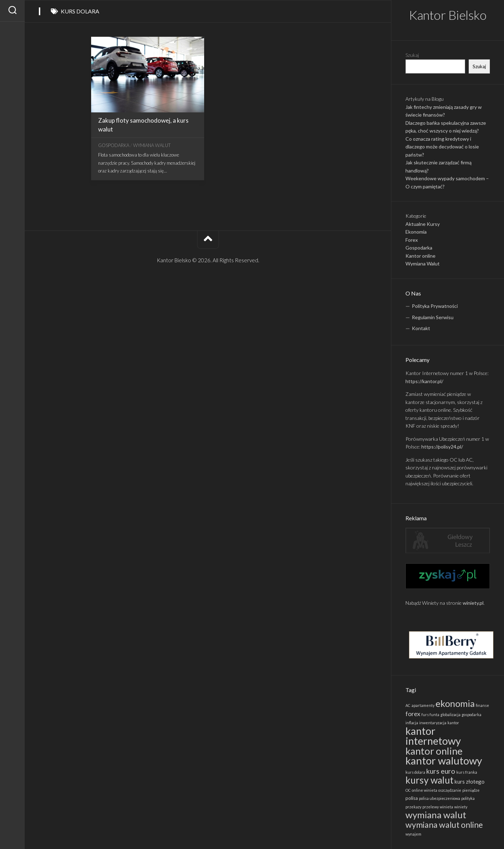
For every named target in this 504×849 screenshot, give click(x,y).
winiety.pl (473, 603)
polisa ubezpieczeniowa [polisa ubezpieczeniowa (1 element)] (440, 798)
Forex (412, 240)
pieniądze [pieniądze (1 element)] (471, 790)
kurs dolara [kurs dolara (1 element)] (415, 772)
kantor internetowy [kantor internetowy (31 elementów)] (433, 736)
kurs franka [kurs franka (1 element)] (467, 772)
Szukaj (412, 55)
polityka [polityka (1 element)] (468, 798)
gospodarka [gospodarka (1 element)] (472, 715)
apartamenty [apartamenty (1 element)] (423, 705)
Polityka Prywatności (435, 306)
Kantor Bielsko (448, 15)
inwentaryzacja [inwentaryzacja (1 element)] (433, 723)
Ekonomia (416, 232)
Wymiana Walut (423, 264)
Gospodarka (419, 248)
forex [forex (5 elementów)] (413, 714)
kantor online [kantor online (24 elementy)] (434, 751)
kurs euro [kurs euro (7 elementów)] (441, 771)
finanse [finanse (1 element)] (482, 705)
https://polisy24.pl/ (442, 447)
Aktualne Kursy (423, 224)
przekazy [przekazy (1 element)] (413, 807)
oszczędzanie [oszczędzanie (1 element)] (450, 790)
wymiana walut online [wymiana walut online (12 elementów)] (444, 825)
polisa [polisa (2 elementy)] (412, 798)
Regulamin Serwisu (433, 317)
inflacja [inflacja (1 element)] (412, 723)
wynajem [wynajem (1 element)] (413, 834)
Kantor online (420, 256)
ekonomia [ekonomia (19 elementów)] (455, 703)
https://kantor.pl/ (424, 381)
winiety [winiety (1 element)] (461, 807)
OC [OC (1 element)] (408, 790)
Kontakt (421, 328)
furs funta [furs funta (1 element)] (430, 715)
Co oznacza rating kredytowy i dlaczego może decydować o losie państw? (442, 147)
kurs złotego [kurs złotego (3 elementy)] (470, 781)
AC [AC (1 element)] (408, 705)
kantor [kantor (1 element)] (453, 723)
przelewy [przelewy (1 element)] (431, 807)
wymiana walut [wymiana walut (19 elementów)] (436, 815)
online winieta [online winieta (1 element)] (425, 790)
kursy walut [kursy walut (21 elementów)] (429, 780)
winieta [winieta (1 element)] (446, 807)
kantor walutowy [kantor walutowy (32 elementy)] (444, 760)
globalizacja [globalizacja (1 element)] (450, 715)
